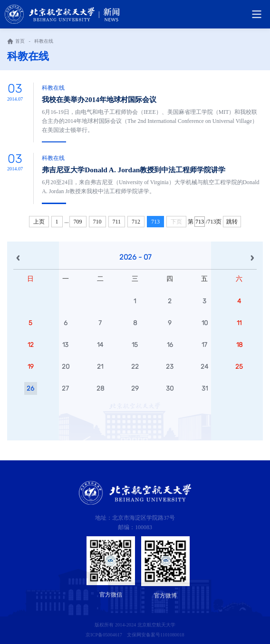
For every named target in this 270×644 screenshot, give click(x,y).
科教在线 (44, 41)
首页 (20, 41)
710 (97, 222)
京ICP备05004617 (104, 635)
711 (117, 222)
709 (78, 222)
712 (136, 222)
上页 (39, 222)
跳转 (232, 222)
